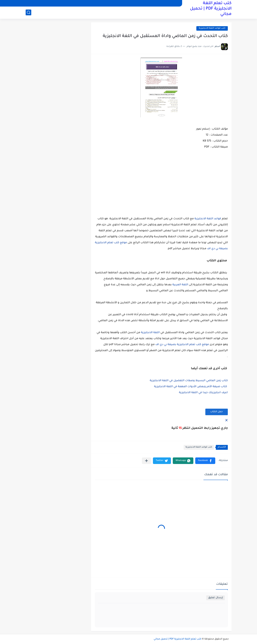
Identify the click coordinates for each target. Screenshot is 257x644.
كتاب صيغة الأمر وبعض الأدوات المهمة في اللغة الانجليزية (191, 387)
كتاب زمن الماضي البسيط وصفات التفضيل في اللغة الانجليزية (189, 381)
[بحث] (28, 12)
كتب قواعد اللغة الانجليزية (212, 28)
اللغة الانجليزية (150, 333)
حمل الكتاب (216, 412)
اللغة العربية (180, 285)
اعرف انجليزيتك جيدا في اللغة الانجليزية (203, 393)
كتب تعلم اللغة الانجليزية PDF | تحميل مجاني (211, 9)
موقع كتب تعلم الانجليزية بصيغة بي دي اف (182, 345)
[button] (205, 461)
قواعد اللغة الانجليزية (208, 219)
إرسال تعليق (216, 598)
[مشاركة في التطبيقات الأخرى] (146, 461)
